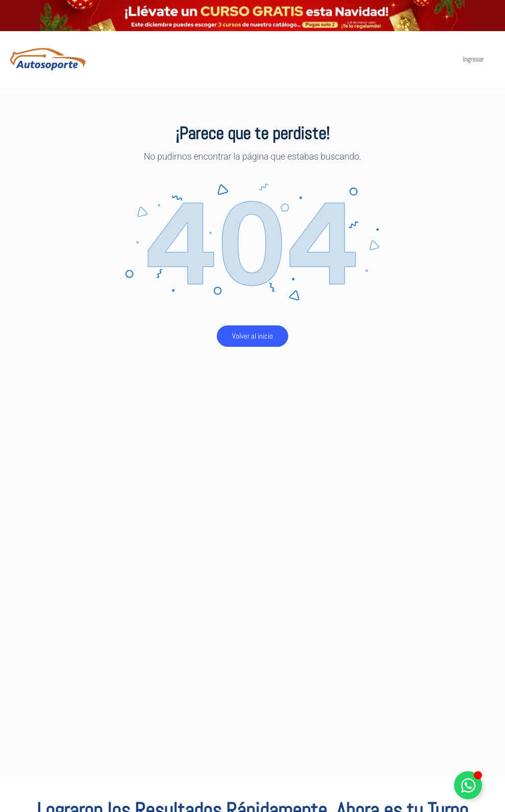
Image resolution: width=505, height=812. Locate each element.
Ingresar (473, 59)
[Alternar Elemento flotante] (468, 785)
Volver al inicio (252, 336)
